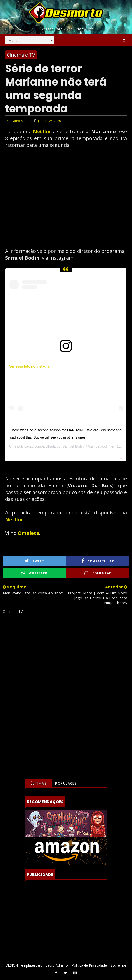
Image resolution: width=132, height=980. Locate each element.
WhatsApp (34, 573)
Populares (66, 783)
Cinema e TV (21, 55)
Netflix (42, 131)
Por (19, 121)
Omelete (28, 533)
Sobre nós (119, 965)
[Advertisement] (66, 661)
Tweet (34, 561)
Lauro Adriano (57, 965)
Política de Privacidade (89, 965)
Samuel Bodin (73, 446)
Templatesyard (31, 965)
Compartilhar (98, 561)
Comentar (98, 573)
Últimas (39, 783)
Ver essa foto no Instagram (31, 366)
